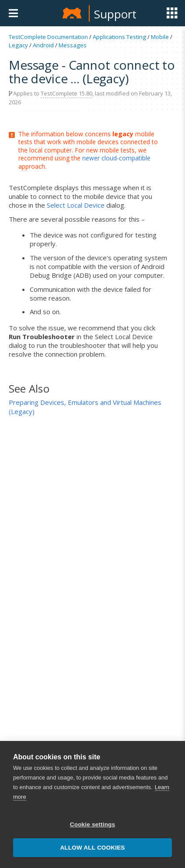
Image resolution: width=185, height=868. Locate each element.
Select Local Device (76, 205)
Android (43, 45)
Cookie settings (93, 824)
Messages (73, 45)
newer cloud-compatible (116, 158)
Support (115, 14)
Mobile (160, 37)
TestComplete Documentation (48, 37)
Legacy (18, 45)
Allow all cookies (92, 848)
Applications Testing (119, 37)
